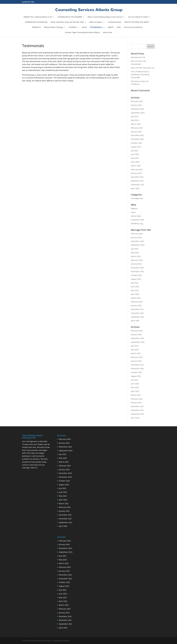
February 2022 (137, 169)
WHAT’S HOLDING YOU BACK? (137, 22)
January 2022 (136, 173)
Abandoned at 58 (138, 57)
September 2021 (138, 185)
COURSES (73, 27)
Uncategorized (137, 198)
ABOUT (111, 27)
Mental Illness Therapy (54, 27)
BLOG (84, 27)
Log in (133, 212)
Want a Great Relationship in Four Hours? (105, 17)
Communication (115, 22)
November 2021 (137, 181)
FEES (119, 27)
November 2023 (137, 109)
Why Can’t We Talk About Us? (143, 68)
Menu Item (108, 33)
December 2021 (137, 177)
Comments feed (137, 220)
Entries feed (136, 216)
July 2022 (135, 151)
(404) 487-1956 (29, 2)
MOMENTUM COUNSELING (36, 22)
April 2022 (135, 162)
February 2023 (137, 128)
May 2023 (135, 120)
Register (134, 208)
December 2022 (137, 135)
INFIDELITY (36, 27)
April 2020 (135, 188)
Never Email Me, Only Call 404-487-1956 (67, 22)
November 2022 (137, 139)
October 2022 (136, 143)
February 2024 (137, 101)
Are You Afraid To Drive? (138, 17)
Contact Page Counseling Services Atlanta (82, 33)
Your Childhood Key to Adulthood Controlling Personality (140, 75)
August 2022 (136, 147)
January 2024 (136, 105)
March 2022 (136, 166)
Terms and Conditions (133, 27)
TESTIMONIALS (96, 27)
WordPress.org (137, 224)
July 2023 (135, 116)
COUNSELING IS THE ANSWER (70, 17)
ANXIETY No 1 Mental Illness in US (38, 17)
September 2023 (138, 113)
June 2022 (135, 154)
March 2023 (136, 124)
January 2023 (136, 132)
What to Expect (96, 22)
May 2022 (135, 158)
